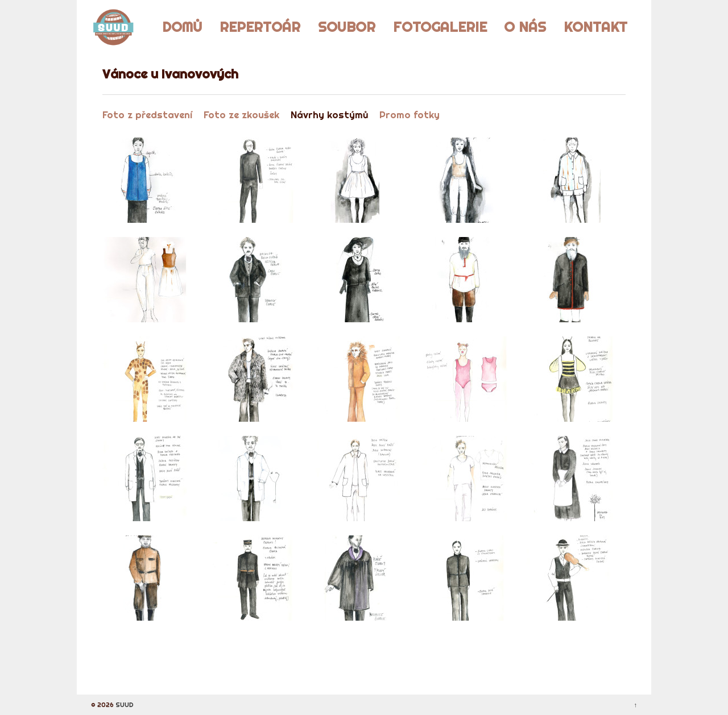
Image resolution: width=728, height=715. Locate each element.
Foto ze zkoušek (241, 115)
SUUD (124, 705)
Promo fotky (409, 115)
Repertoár (260, 27)
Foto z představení (147, 115)
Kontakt (595, 27)
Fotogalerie (440, 27)
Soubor (347, 27)
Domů (182, 27)
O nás (525, 27)
